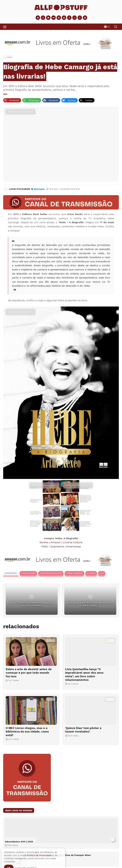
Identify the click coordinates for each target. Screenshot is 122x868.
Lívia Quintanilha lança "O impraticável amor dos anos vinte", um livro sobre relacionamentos (84, 674)
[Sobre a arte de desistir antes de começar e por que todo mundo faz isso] (31, 652)
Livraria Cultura (73, 542)
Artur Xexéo (29, 573)
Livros (92, 573)
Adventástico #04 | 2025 (19, 842)
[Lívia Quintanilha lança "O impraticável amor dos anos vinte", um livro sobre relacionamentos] (91, 652)
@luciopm (39, 189)
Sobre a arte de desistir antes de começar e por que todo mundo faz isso (29, 673)
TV (103, 573)
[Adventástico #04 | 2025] (61, 831)
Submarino (57, 546)
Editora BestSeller (52, 573)
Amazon (56, 542)
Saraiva (44, 542)
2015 (16, 214)
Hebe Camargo (75, 573)
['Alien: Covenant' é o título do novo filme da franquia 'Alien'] (13, 859)
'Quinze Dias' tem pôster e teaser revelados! (83, 730)
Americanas (74, 546)
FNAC (45, 546)
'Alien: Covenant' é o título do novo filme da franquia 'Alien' (57, 855)
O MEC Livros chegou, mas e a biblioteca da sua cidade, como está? (27, 732)
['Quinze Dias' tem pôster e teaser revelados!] (91, 710)
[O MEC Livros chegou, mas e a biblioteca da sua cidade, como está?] (31, 710)
